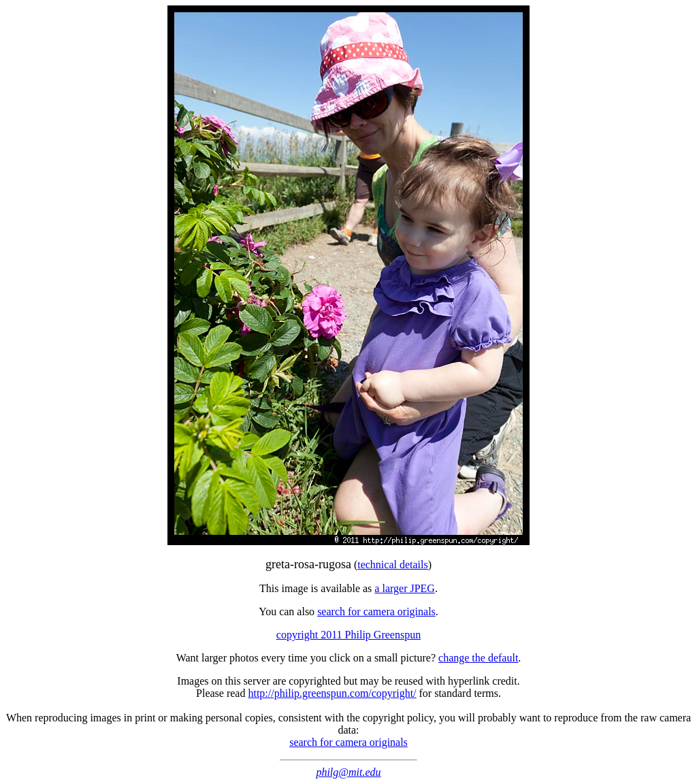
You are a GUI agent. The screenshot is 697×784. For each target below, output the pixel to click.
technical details (393, 565)
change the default (478, 658)
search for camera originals (376, 611)
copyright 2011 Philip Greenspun (348, 635)
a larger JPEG (405, 588)
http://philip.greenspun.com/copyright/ (332, 693)
